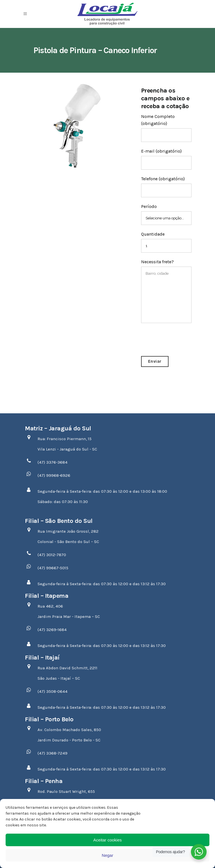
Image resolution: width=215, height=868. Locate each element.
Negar (108, 855)
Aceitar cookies (107, 840)
